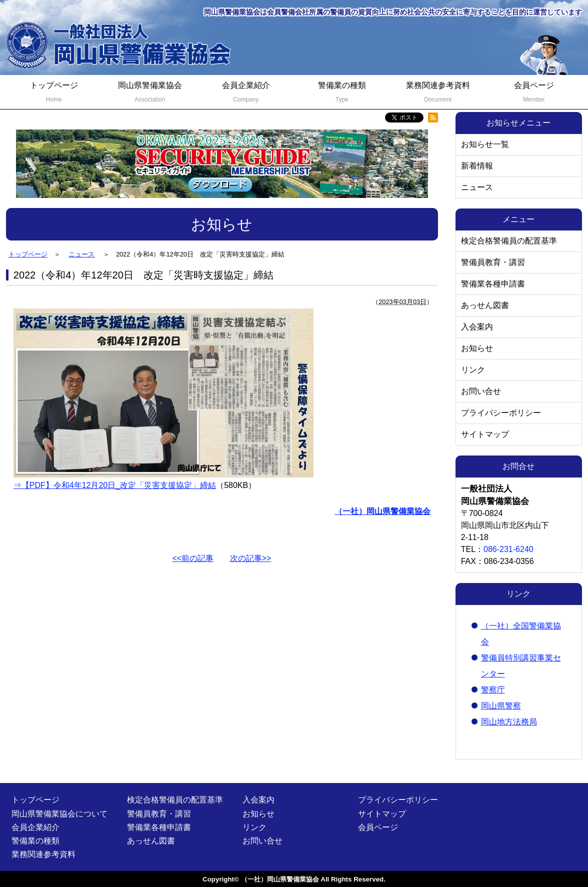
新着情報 (477, 166)
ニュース (477, 187)
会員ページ (534, 93)
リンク (473, 370)
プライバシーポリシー (501, 413)
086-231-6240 (508, 549)
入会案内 (477, 327)
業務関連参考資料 (438, 93)
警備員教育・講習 (493, 262)
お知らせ (477, 348)
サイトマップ (485, 434)
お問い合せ (481, 391)
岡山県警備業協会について (59, 814)
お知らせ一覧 (485, 144)
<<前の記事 (193, 558)
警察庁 (493, 690)
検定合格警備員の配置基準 (509, 241)
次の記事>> (251, 558)
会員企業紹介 (246, 93)
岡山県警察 (501, 706)
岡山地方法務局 (509, 722)
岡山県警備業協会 (150, 93)
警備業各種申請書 (493, 284)
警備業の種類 (342, 93)
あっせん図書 (485, 305)
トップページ (54, 93)
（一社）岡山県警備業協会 (280, 879)
